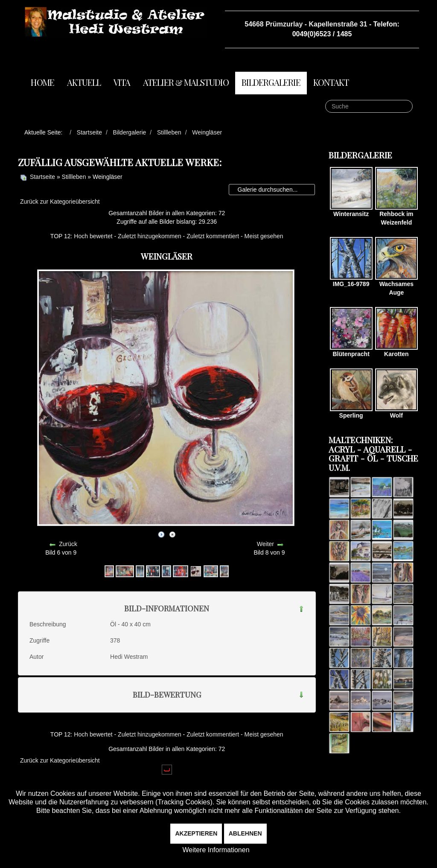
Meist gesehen (264, 236)
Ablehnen (245, 833)
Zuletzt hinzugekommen (150, 236)
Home (42, 82)
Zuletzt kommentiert (213, 236)
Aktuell (84, 82)
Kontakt (331, 82)
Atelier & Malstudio (186, 82)
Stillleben (74, 177)
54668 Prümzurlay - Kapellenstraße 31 (306, 24)
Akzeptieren (196, 833)
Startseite (42, 177)
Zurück (68, 544)
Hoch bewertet (93, 236)
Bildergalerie (271, 82)
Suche (325, 100)
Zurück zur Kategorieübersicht (60, 202)
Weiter (265, 544)
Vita (122, 82)
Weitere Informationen (216, 850)
